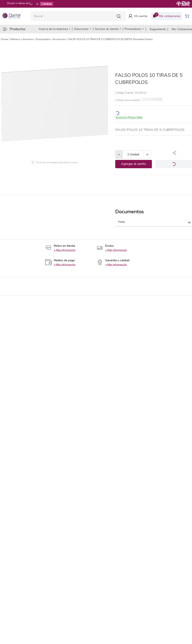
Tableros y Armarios (22, 39)
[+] (147, 154)
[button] (175, 153)
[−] (119, 154)
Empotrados (43, 39)
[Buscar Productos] (120, 16)
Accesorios (60, 39)
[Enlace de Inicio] (4, 39)
